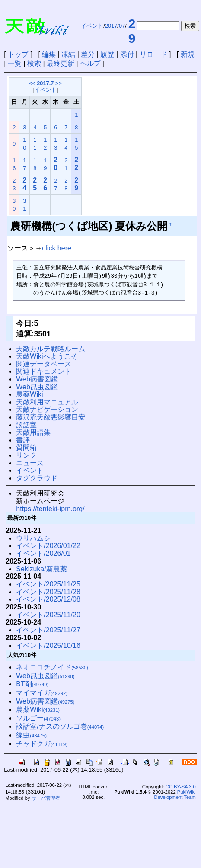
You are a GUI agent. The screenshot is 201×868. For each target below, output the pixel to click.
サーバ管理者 (46, 798)
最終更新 (61, 63)
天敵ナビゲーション (47, 409)
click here (57, 248)
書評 (23, 440)
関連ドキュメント (44, 371)
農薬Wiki (29, 394)
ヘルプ (90, 63)
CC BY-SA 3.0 (181, 787)
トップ (18, 54)
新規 (188, 54)
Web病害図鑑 (37, 379)
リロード (153, 54)
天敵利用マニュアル (47, 402)
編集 (49, 54)
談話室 (26, 425)
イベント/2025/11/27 (48, 630)
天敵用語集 (33, 432)
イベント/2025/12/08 (48, 599)
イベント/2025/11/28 (48, 592)
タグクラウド (37, 478)
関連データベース (44, 364)
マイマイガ (42, 693)
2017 (111, 26)
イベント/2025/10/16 (48, 645)
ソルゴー (38, 718)
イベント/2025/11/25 (48, 584)
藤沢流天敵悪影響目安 (51, 417)
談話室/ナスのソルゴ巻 (60, 726)
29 (132, 31)
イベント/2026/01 (43, 553)
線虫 (31, 735)
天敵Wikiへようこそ (47, 356)
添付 (127, 54)
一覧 (15, 63)
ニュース (30, 463)
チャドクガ (42, 744)
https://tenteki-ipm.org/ (50, 509)
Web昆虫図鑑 (37, 387)
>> (59, 83)
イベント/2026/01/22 (48, 546)
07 (122, 26)
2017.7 (45, 83)
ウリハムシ (33, 538)
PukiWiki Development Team (175, 794)
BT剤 (32, 684)
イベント (92, 26)
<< (32, 83)
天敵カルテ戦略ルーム (51, 349)
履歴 (107, 54)
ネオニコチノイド (52, 667)
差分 (88, 54)
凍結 (68, 54)
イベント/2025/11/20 (48, 615)
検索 (34, 63)
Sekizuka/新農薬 (41, 569)
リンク (26, 455)
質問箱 (26, 447)
